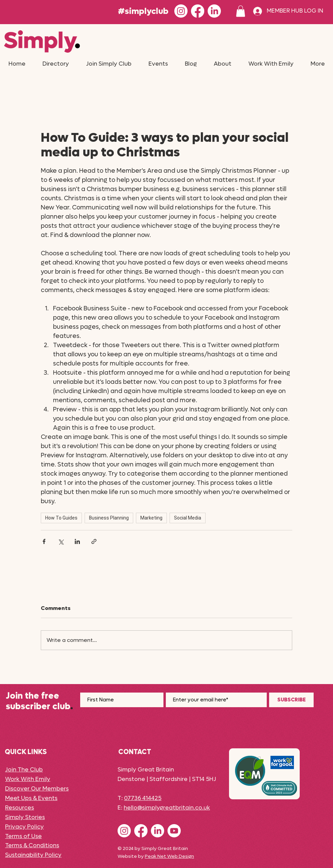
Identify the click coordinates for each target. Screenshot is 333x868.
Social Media (188, 518)
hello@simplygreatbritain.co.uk (167, 808)
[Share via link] (94, 541)
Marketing (151, 518)
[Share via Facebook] (44, 541)
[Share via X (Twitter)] (61, 541)
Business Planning (109, 518)
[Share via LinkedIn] (77, 541)
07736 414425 (143, 798)
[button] (241, 11)
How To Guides (61, 518)
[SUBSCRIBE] (291, 700)
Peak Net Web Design (169, 856)
